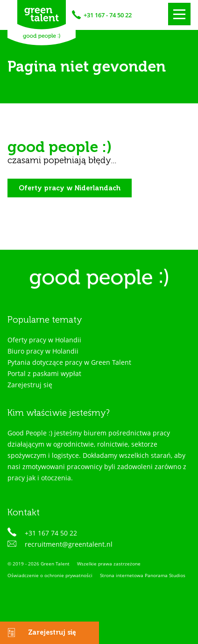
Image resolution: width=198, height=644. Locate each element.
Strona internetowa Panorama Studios (143, 575)
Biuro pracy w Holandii (43, 351)
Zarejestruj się (38, 633)
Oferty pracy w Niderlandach (70, 188)
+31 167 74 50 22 (51, 533)
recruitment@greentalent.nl (69, 544)
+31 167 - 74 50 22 (108, 15)
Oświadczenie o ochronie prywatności (50, 575)
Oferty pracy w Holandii (44, 340)
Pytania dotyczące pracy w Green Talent (69, 362)
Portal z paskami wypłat (44, 373)
